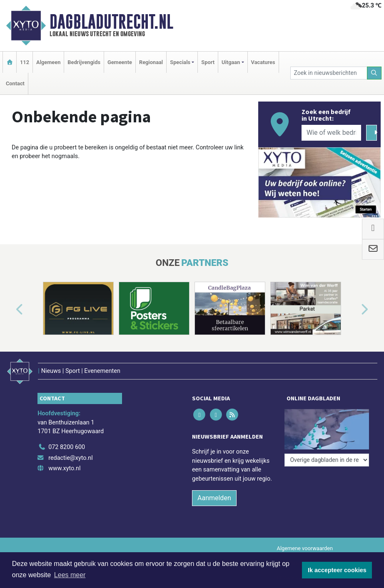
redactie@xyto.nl (71, 458)
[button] (10, 310)
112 (25, 62)
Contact (15, 83)
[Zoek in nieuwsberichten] (329, 73)
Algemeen (48, 62)
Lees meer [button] (70, 575)
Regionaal (151, 62)
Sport (208, 62)
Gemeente (120, 62)
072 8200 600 (67, 447)
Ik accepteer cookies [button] (337, 570)
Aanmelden (214, 498)
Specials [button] (180, 62)
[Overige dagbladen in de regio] (327, 460)
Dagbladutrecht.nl (111, 22)
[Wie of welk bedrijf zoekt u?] (331, 133)
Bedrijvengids (84, 62)
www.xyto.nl (64, 468)
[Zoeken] (374, 73)
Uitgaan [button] (231, 62)
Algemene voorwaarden (305, 548)
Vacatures (263, 62)
